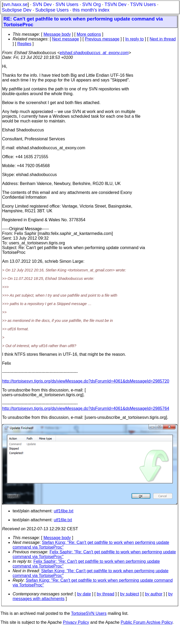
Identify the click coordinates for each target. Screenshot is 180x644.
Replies (24, 44)
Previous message (102, 39)
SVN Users (67, 4)
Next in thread (163, 39)
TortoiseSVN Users (89, 613)
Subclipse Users (52, 10)
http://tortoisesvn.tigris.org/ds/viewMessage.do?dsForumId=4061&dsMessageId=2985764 (86, 408)
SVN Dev (42, 4)
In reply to (135, 39)
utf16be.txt (64, 511)
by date (84, 594)
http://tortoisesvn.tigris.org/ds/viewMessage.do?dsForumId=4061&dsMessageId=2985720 (86, 381)
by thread (106, 594)
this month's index (91, 10)
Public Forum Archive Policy (146, 622)
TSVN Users (143, 4)
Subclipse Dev (17, 10)
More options (89, 34)
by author (154, 594)
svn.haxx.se (15, 4)
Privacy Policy (76, 622)
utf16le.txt (63, 520)
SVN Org (91, 4)
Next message (65, 39)
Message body (57, 34)
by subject (130, 594)
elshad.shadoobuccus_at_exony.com (94, 53)
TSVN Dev (115, 4)
